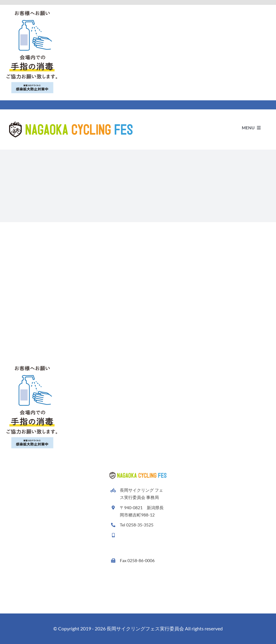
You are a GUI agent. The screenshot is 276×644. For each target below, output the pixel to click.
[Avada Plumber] (71, 124)
